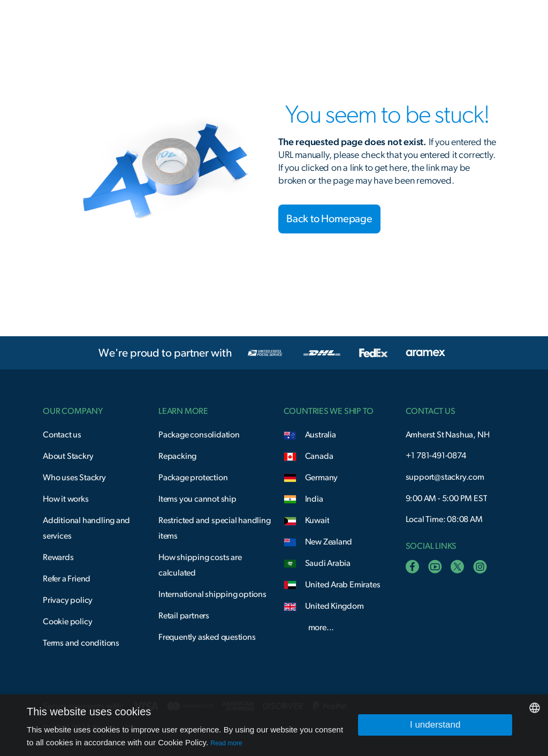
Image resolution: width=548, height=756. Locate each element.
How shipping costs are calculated (200, 565)
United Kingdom (334, 606)
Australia (321, 435)
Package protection (193, 478)
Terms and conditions (81, 643)
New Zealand (329, 542)
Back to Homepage (329, 219)
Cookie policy (67, 622)
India (314, 499)
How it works (66, 499)
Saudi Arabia (328, 563)
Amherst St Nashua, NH (448, 435)
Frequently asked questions (207, 637)
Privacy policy (68, 600)
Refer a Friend (67, 579)
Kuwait (317, 520)
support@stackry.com (445, 477)
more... (321, 628)
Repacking (177, 456)
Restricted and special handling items (215, 528)
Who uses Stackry (74, 478)
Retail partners (184, 616)
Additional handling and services (86, 528)
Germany (322, 478)
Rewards (58, 557)
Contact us (62, 435)
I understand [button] (435, 725)
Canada (319, 456)
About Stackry (68, 456)
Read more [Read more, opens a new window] (226, 743)
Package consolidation (199, 435)
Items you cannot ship (197, 499)
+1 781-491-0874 (436, 456)
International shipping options (212, 594)
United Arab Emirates (343, 585)
